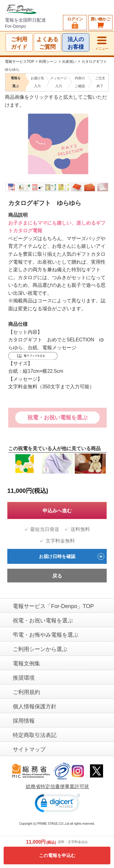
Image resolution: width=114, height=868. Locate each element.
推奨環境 (24, 678)
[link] (57, 804)
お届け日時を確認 (72, 557)
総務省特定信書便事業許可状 (57, 787)
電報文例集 (26, 663)
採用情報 (24, 721)
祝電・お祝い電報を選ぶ (57, 418)
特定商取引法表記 (35, 735)
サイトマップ (29, 749)
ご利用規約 (26, 692)
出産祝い (69, 62)
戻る (57, 576)
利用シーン (48, 62)
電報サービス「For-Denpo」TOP (53, 606)
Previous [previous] (9, 136)
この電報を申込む (57, 855)
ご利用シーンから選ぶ (40, 649)
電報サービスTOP (19, 62)
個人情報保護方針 (35, 706)
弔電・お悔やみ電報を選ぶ (46, 635)
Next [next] (104, 136)
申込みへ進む (57, 511)
